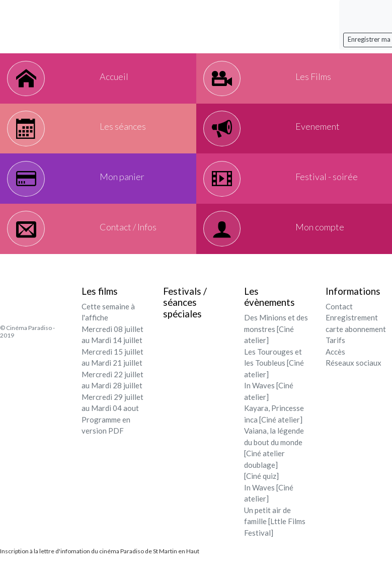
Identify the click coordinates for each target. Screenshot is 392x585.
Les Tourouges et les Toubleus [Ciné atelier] (274, 375)
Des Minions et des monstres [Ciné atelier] (276, 341)
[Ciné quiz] (261, 488)
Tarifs (335, 352)
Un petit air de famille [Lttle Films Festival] (275, 533)
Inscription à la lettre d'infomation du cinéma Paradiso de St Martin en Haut (100, 563)
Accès (335, 364)
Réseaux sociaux (354, 375)
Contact (339, 318)
